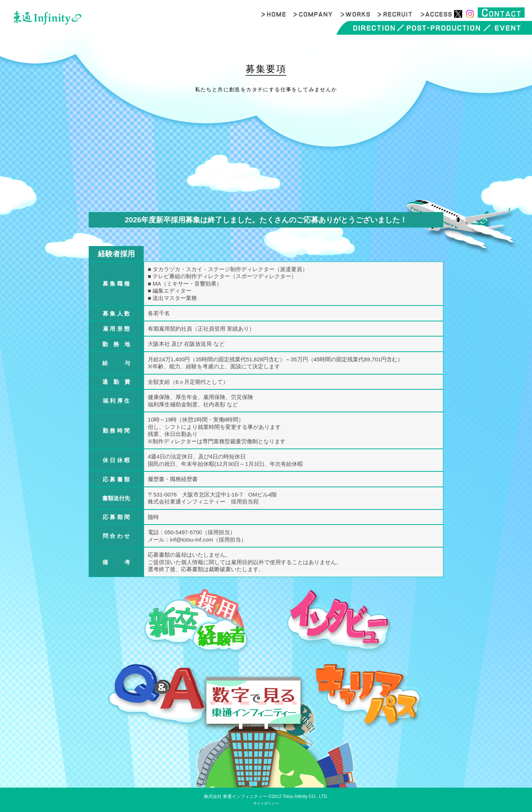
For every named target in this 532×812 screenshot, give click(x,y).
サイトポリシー (266, 803)
